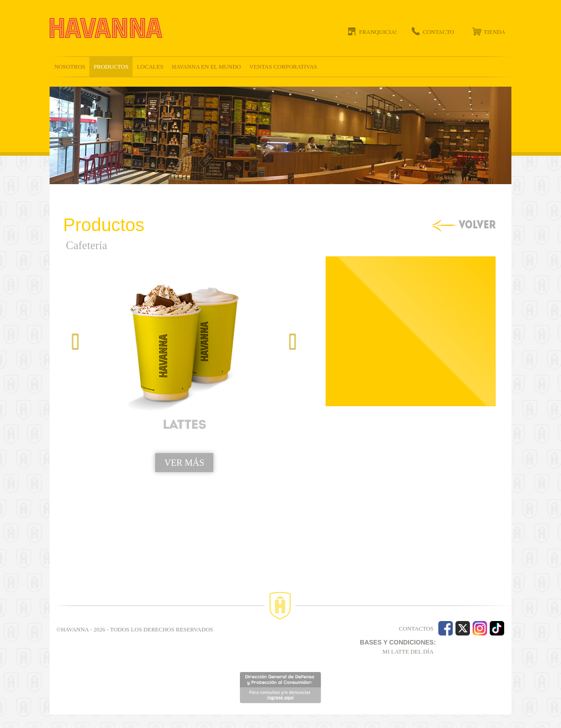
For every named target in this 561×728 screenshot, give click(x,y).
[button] (70, 413)
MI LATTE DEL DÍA (408, 651)
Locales (150, 67)
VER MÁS (184, 463)
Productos (111, 67)
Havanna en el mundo (206, 67)
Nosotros (70, 67)
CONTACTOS (416, 628)
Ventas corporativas (283, 67)
